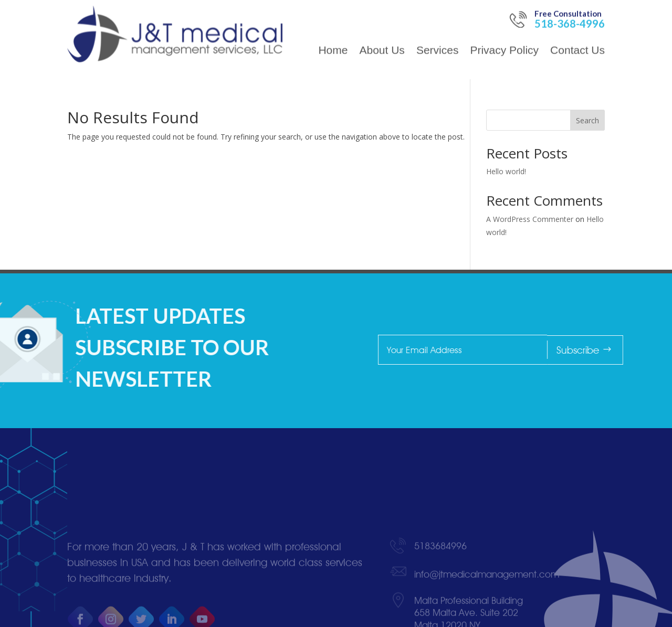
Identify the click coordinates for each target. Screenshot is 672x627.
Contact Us (577, 38)
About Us (382, 38)
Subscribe (622, 350)
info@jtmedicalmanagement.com (487, 602)
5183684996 (440, 574)
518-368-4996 (570, 10)
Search (587, 120)
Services (438, 38)
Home (333, 38)
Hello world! (506, 171)
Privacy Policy (504, 38)
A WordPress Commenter (530, 219)
